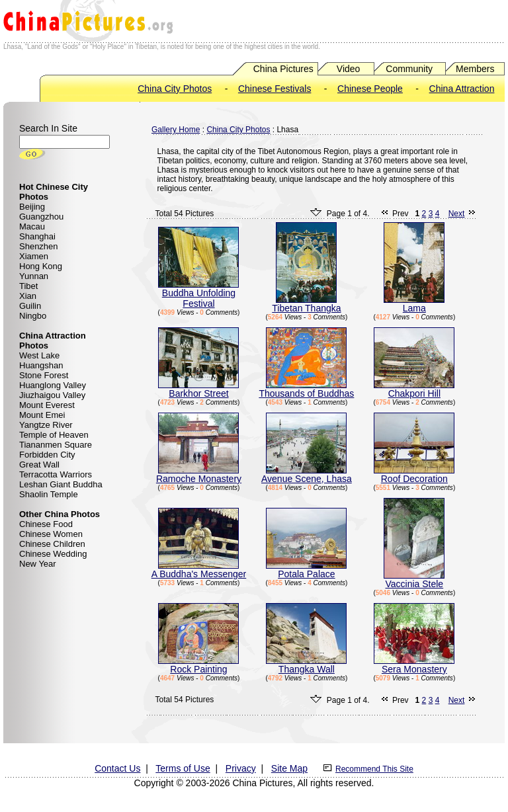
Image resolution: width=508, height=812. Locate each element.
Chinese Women (51, 534)
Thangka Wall (306, 665)
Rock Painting (198, 665)
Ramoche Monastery (199, 474)
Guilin (30, 306)
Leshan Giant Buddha (61, 484)
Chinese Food (46, 524)
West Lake (39, 355)
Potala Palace (306, 570)
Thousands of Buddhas (306, 389)
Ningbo (33, 316)
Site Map (289, 768)
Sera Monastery (414, 665)
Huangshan (41, 365)
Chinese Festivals (275, 89)
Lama (414, 304)
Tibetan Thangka (306, 304)
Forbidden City (47, 455)
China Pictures (283, 69)
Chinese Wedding (53, 554)
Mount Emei (42, 415)
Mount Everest (47, 405)
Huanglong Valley (53, 385)
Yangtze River (46, 425)
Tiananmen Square (56, 445)
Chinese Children (52, 544)
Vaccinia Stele (414, 580)
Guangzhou (41, 217)
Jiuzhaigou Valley (52, 395)
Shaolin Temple (49, 494)
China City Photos (175, 89)
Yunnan (34, 276)
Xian (28, 296)
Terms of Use (183, 768)
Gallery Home (176, 130)
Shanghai (37, 236)
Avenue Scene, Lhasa (307, 474)
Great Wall (39, 465)
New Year (38, 564)
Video (349, 69)
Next (457, 214)
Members (475, 69)
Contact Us (117, 768)
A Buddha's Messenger (199, 570)
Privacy (241, 768)
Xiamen (34, 256)
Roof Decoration (414, 474)
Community (409, 69)
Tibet (28, 286)
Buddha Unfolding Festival (198, 294)
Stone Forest (44, 375)
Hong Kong (41, 266)
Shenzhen (39, 246)
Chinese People (370, 89)
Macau (32, 226)
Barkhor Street (198, 389)
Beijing (32, 207)
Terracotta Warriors (56, 474)
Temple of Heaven (54, 435)
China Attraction (462, 89)
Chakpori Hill (414, 389)
